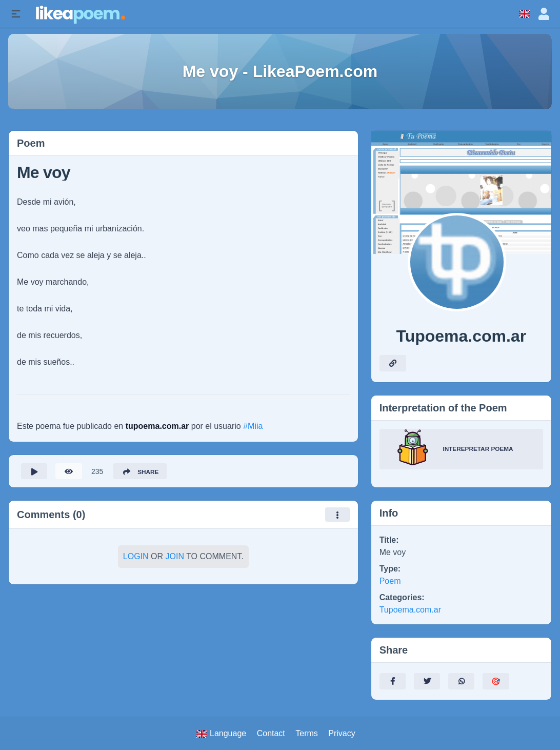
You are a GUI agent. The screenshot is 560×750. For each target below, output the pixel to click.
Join (175, 557)
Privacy (342, 733)
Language (221, 734)
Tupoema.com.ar (410, 610)
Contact (271, 733)
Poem (390, 581)
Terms (307, 733)
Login (136, 557)
